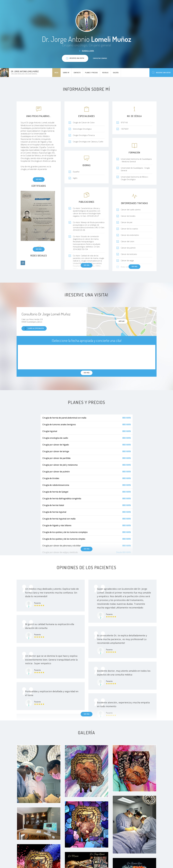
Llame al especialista (34, 328)
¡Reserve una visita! (161, 72)
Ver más (39, 179)
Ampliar (122, 321)
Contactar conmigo (100, 58)
